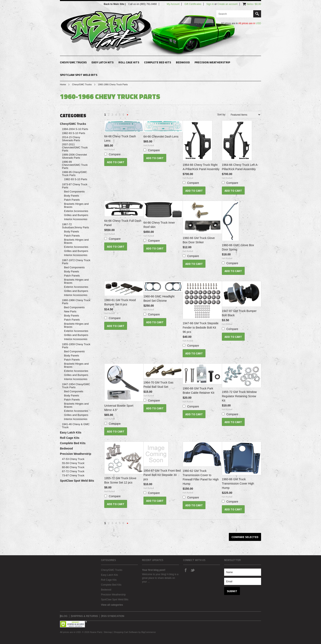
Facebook (186, 570)
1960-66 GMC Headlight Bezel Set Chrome (159, 299)
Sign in (210, 4)
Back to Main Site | (115, 4)
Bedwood (183, 62)
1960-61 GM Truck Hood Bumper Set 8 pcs (120, 302)
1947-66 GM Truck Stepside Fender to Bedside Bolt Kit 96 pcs (201, 328)
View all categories (112, 605)
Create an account (227, 4)
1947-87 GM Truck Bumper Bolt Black (239, 313)
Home (63, 84)
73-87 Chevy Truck (73, 475)
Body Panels (72, 196)
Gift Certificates (193, 4)
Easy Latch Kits (103, 62)
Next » (128, 116)
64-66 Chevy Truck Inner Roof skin (159, 225)
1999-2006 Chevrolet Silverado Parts (74, 156)
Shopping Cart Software (126, 632)
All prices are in (250, 23)
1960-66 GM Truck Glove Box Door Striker (199, 240)
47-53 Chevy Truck (73, 459)
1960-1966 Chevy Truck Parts (76, 302)
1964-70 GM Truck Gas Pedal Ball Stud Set (158, 385)
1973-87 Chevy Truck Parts (75, 186)
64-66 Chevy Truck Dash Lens (120, 138)
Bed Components (74, 192)
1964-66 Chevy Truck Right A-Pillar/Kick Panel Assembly (201, 167)
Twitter (193, 570)
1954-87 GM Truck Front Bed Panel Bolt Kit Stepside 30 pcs (162, 475)
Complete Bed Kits (158, 62)
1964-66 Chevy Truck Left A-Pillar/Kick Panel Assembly (240, 167)
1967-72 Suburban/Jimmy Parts (76, 226)
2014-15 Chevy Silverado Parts (71, 139)
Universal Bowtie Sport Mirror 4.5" (119, 408)
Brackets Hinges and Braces (76, 205)
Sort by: (222, 115)
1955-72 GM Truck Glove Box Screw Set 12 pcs (120, 480)
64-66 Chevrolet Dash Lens (161, 137)
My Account (173, 4)
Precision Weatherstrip (212, 62)
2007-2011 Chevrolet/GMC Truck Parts (75, 147)
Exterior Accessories (76, 211)
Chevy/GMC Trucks (73, 62)
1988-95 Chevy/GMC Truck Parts (75, 174)
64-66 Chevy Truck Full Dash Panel (123, 223)
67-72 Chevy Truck (73, 471)
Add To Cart (116, 162)
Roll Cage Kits (129, 62)
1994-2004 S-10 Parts (75, 129)
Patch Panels (72, 200)
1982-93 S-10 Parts (74, 133)
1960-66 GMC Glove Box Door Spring (238, 247)
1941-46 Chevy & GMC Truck (76, 426)
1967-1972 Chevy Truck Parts (76, 262)
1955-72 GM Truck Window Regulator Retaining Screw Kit (239, 396)
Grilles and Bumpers (76, 215)
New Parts (70, 311)
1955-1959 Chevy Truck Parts (76, 346)
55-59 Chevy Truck (73, 463)
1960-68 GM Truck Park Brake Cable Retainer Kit (198, 391)
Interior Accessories (76, 219)
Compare (115, 154)
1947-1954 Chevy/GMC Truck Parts (76, 386)
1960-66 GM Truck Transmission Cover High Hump (238, 484)
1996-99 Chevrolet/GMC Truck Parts (75, 165)
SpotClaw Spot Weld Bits (79, 75)
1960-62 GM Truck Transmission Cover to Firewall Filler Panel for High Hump (201, 477)
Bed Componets (74, 391)
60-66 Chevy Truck (73, 467)
